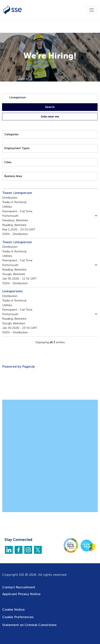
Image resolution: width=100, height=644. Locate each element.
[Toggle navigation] (92, 10)
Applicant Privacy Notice (21, 594)
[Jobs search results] (50, 274)
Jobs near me (50, 117)
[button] (96, 216)
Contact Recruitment (19, 587)
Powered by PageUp (19, 367)
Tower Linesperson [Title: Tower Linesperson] (17, 193)
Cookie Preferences (18, 617)
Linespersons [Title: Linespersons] (12, 291)
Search (50, 107)
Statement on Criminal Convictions (29, 625)
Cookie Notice (14, 610)
